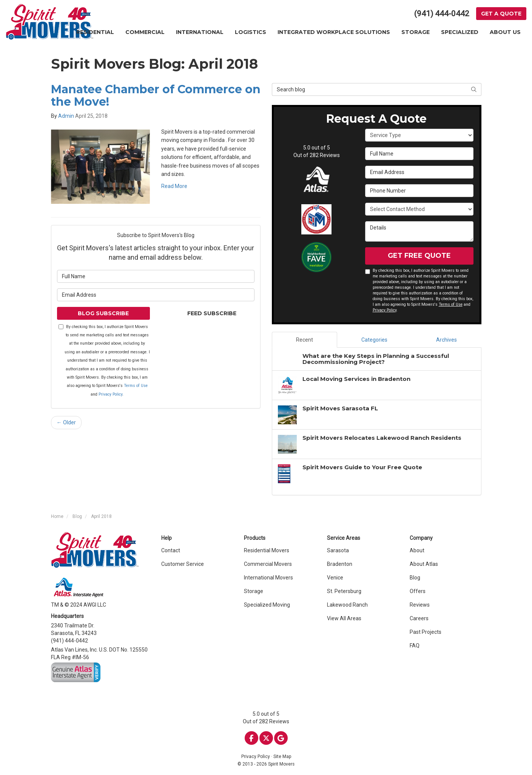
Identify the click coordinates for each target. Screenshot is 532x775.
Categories (374, 340)
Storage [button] (416, 32)
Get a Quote (501, 14)
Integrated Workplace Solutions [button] (334, 32)
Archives (446, 340)
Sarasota (338, 550)
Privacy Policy (110, 394)
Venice (335, 578)
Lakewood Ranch (347, 605)
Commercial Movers (268, 564)
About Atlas (424, 564)
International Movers (268, 578)
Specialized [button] (460, 32)
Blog (415, 578)
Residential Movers (267, 550)
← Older (66, 422)
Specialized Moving (267, 605)
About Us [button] (505, 32)
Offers (418, 591)
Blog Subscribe (103, 313)
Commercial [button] (145, 32)
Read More (174, 186)
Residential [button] (95, 32)
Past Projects (426, 632)
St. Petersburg (344, 591)
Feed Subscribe (208, 313)
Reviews (420, 605)
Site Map (282, 757)
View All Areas (344, 618)
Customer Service (183, 564)
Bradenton (340, 564)
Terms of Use (136, 386)
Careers (419, 618)
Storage (254, 591)
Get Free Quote (419, 256)
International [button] (200, 32)
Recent (305, 340)
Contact (171, 550)
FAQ (415, 646)
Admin (66, 116)
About (417, 550)
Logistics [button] (251, 32)
